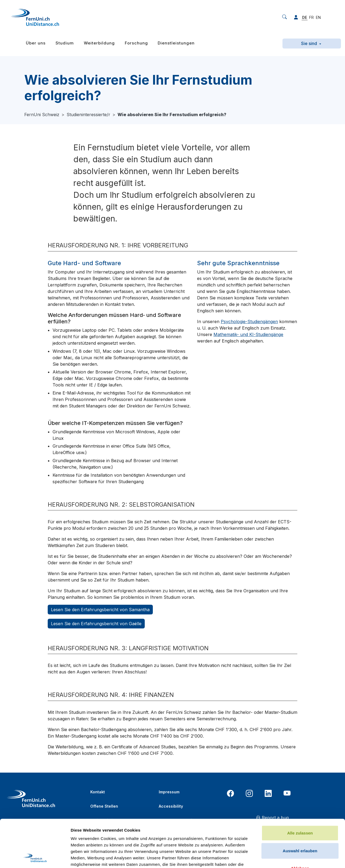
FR (311, 17)
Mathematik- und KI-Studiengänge (248, 334)
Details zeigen (287, 857)
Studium (65, 43)
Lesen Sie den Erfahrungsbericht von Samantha (100, 610)
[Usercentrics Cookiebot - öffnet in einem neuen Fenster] (35, 857)
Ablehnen (300, 821)
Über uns (36, 43)
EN (318, 17)
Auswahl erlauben (300, 803)
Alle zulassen (300, 786)
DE (305, 17)
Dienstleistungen (176, 43)
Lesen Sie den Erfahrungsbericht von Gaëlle (96, 624)
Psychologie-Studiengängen (249, 321)
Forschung (136, 43)
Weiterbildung (99, 43)
